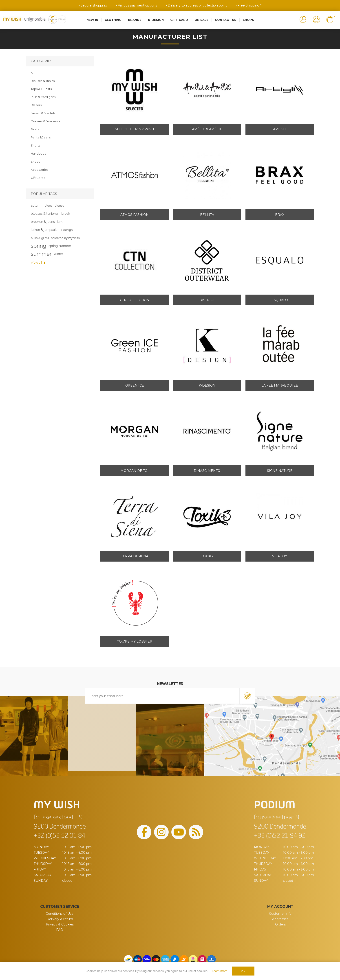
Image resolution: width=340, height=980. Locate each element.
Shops (248, 20)
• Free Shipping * (249, 5)
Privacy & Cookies (60, 924)
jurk (60, 222)
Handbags (38, 153)
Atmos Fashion (135, 215)
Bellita (207, 215)
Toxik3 (207, 556)
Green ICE (135, 385)
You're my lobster (135, 641)
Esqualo (280, 300)
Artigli (280, 129)
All (32, 73)
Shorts (35, 145)
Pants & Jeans (41, 137)
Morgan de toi (135, 471)
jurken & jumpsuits (44, 230)
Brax (280, 215)
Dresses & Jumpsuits (45, 121)
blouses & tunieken (45, 213)
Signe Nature (280, 471)
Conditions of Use (60, 914)
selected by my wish (66, 238)
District (207, 300)
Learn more (220, 971)
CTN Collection (135, 300)
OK (243, 971)
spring (39, 246)
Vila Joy (280, 556)
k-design (67, 230)
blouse (59, 206)
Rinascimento (207, 471)
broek (66, 213)
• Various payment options (137, 5)
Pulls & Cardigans (43, 97)
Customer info (280, 914)
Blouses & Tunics (43, 81)
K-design (207, 385)
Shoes (35, 162)
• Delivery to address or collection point (196, 5)
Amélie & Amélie (207, 129)
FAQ (60, 930)
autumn (36, 205)
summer (41, 254)
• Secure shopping (93, 5)
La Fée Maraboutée (280, 385)
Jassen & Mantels (43, 113)
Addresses (280, 919)
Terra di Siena (135, 556)
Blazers (36, 105)
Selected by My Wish (135, 129)
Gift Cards (38, 178)
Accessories (40, 170)
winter (58, 254)
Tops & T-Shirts (41, 89)
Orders (280, 924)
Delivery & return (60, 919)
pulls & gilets (40, 238)
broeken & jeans (43, 222)
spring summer (60, 246)
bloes (48, 206)
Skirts (35, 129)
